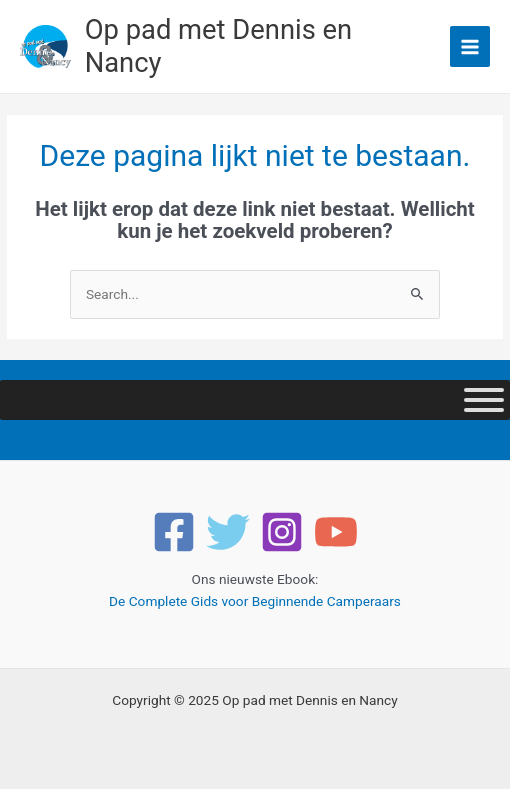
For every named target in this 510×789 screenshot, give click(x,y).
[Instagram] (282, 532)
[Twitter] (228, 532)
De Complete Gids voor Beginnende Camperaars (255, 601)
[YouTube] (336, 532)
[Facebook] (174, 532)
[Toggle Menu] (484, 400)
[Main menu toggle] (470, 46)
